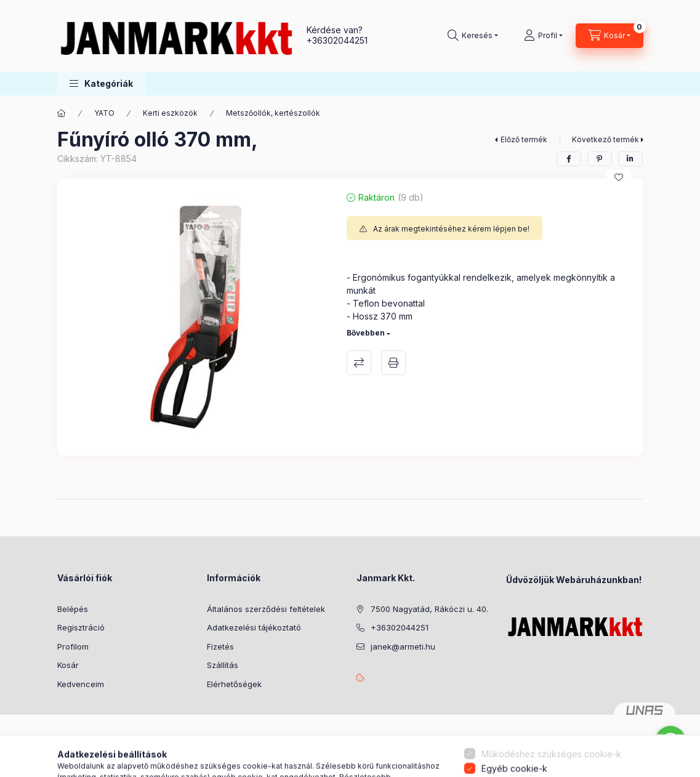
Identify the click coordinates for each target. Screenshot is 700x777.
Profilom (73, 646)
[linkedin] (630, 159)
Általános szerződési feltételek (266, 609)
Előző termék (524, 139)
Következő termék (605, 139)
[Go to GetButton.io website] (670, 765)
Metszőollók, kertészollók (273, 113)
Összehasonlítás (359, 363)
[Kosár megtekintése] (609, 36)
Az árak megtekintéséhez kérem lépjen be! (451, 229)
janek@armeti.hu (403, 646)
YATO (104, 113)
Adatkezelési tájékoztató (254, 627)
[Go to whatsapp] (670, 741)
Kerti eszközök (170, 113)
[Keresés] (473, 36)
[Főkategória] (62, 113)
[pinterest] (600, 159)
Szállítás (223, 665)
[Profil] (543, 36)
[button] (101, 83)
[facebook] (569, 159)
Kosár (68, 665)
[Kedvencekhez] (619, 177)
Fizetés (220, 646)
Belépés (73, 609)
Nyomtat (393, 363)
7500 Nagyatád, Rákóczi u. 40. (429, 609)
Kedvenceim (81, 684)
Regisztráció (81, 627)
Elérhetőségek (234, 684)
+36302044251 (337, 40)
